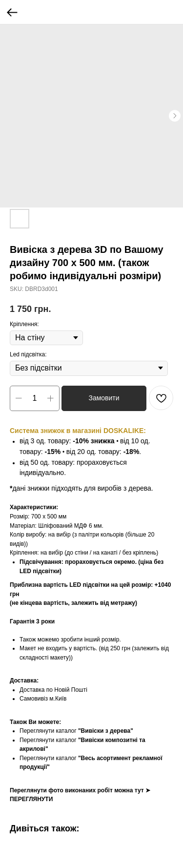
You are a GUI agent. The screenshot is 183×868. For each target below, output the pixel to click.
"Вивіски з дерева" (106, 731)
